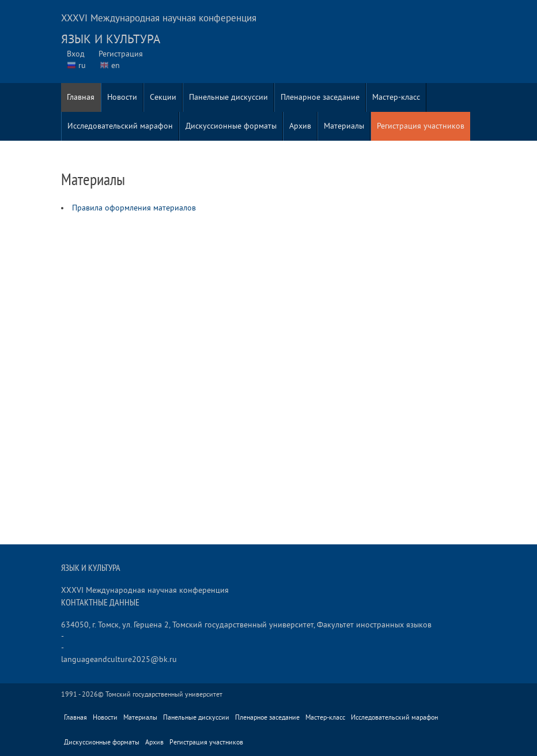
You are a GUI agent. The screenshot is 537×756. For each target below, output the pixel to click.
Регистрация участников (421, 126)
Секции (163, 97)
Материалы (344, 126)
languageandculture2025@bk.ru (119, 659)
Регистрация (121, 54)
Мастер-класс (396, 97)
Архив (300, 126)
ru (82, 65)
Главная (81, 97)
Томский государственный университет (164, 695)
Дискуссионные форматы (231, 126)
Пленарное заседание (320, 97)
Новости (122, 97)
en (116, 65)
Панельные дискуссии (228, 97)
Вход (76, 54)
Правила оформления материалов (134, 208)
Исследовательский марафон (120, 126)
